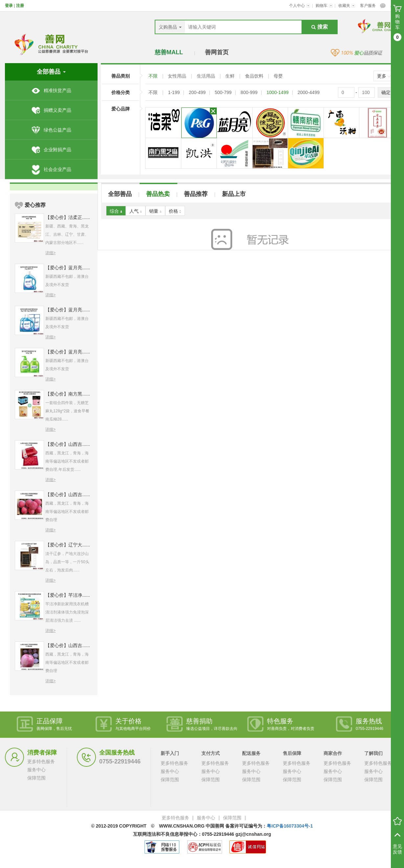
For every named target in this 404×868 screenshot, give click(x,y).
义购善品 (170, 27)
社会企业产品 (51, 169)
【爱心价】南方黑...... (67, 394)
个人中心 (300, 6)
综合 (116, 211)
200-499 (197, 92)
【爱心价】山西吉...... (67, 444)
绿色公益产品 (51, 130)
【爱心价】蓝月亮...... (67, 268)
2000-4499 (309, 92)
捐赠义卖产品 (51, 110)
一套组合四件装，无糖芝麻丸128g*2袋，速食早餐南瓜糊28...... (67, 411)
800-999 (249, 92)
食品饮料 (255, 76)
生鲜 (231, 76)
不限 (154, 76)
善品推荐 (196, 194)
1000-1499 (278, 92)
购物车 (324, 6)
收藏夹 (347, 6)
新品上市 (234, 194)
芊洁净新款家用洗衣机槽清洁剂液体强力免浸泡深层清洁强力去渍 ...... (67, 612)
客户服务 (368, 6)
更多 (384, 76)
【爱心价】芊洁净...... (67, 595)
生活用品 (207, 76)
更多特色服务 (41, 761)
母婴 (278, 76)
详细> (50, 253)
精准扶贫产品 (51, 90)
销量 (155, 211)
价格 (175, 211)
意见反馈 (397, 849)
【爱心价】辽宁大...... (67, 545)
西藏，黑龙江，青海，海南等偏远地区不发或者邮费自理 (67, 512)
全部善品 (120, 194)
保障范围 (36, 778)
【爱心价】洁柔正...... (67, 217)
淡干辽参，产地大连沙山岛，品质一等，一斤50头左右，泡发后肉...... (67, 562)
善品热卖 (158, 194)
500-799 (223, 92)
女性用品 (178, 76)
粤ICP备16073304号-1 (290, 826)
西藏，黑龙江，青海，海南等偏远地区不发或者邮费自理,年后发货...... (67, 461)
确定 (386, 92)
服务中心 (36, 770)
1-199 (174, 92)
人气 (136, 211)
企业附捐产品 (51, 150)
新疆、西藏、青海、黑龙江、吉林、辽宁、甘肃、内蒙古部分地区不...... (67, 234)
